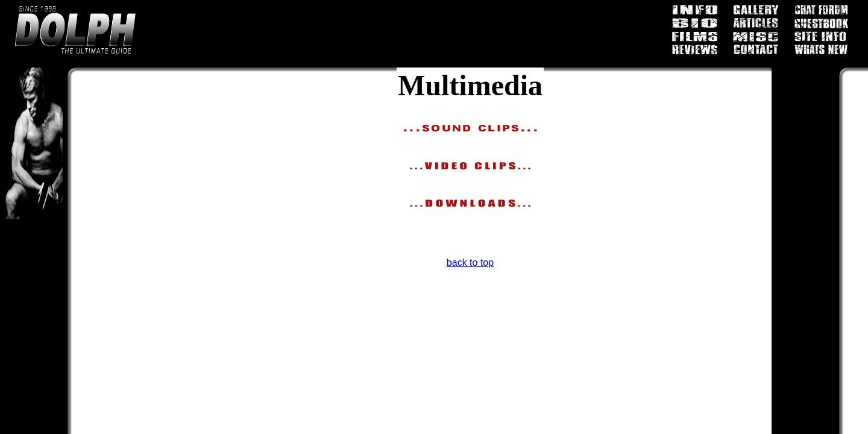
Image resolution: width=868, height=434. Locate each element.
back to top (470, 263)
